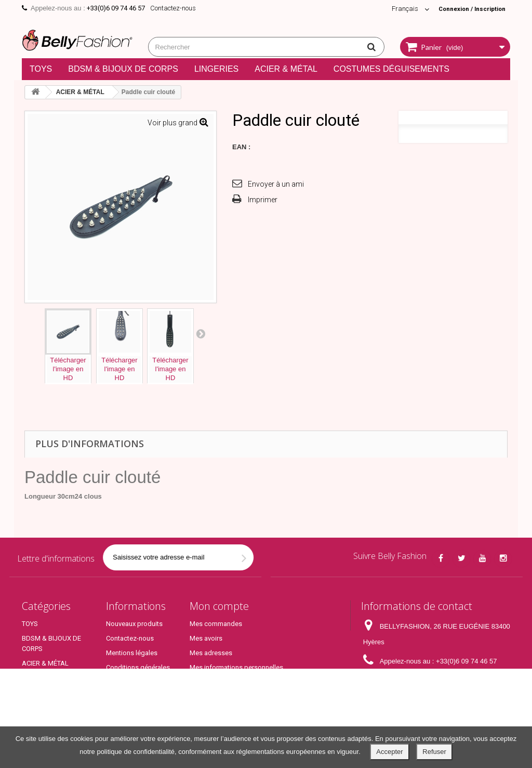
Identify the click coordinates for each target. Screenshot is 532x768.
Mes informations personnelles (236, 667)
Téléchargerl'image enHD (68, 369)
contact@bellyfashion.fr (440, 680)
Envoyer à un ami (276, 184)
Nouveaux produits (134, 624)
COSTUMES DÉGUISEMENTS (391, 69)
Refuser (434, 752)
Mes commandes (216, 624)
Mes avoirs (206, 638)
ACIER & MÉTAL (286, 69)
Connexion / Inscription (467, 9)
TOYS (41, 69)
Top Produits (41, 717)
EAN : (241, 147)
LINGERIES (216, 69)
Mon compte (219, 606)
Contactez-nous (173, 8)
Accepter (389, 752)
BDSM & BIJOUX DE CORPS (123, 69)
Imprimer (263, 200)
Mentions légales (132, 653)
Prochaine (201, 333)
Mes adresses (211, 653)
